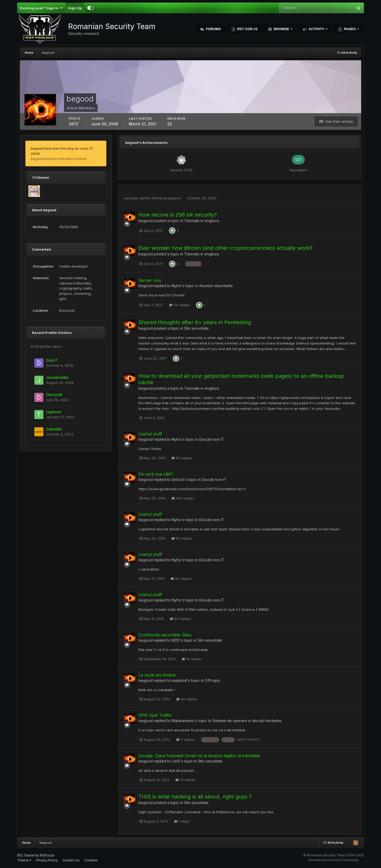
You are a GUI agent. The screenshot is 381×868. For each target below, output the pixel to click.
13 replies (185, 780)
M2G (176, 640)
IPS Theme (26, 855)
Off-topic (213, 680)
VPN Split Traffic (155, 715)
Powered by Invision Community (334, 860)
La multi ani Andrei (157, 675)
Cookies (91, 860)
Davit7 (52, 360)
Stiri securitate (196, 328)
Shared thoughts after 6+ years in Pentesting (195, 322)
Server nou (150, 280)
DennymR (54, 395)
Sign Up (75, 8)
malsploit (179, 680)
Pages (350, 29)
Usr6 (176, 761)
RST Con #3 (247, 29)
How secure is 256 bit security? (178, 215)
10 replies (192, 659)
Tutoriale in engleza (201, 221)
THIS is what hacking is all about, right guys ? (195, 797)
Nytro (176, 286)
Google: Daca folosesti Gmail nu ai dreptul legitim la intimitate (199, 756)
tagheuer (54, 412)
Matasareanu (183, 721)
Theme (24, 860)
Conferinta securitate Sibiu (165, 635)
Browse (282, 29)
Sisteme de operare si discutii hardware (247, 721)
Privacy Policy (47, 860)
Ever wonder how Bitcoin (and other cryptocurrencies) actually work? (225, 248)
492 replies (183, 498)
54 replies (180, 305)
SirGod (178, 479)
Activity (316, 29)
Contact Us (71, 860)
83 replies (182, 458)
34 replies (187, 699)
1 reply (182, 821)
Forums (213, 29)
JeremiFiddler (57, 378)
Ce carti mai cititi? (156, 474)
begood (174, 198)
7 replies (186, 740)
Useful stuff (150, 434)
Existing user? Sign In (41, 8)
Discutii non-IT (212, 439)
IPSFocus (47, 855)
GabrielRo (54, 429)
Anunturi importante (216, 286)
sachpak (131, 198)
